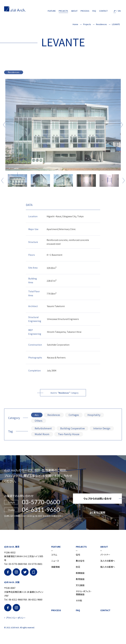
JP (115, 11)
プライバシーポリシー (16, 618)
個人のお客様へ (108, 567)
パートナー (105, 555)
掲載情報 (56, 567)
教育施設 (80, 579)
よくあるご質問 (97, 512)
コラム (54, 555)
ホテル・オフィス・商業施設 (84, 593)
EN (119, 11)
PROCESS (85, 11)
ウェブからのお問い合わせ (97, 499)
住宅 (78, 555)
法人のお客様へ (108, 561)
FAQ (94, 11)
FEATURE (52, 11)
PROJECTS (63, 11)
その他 (79, 600)
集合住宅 (80, 561)
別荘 (78, 567)
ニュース (55, 561)
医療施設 (80, 573)
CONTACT (103, 11)
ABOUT (74, 11)
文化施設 (80, 585)
